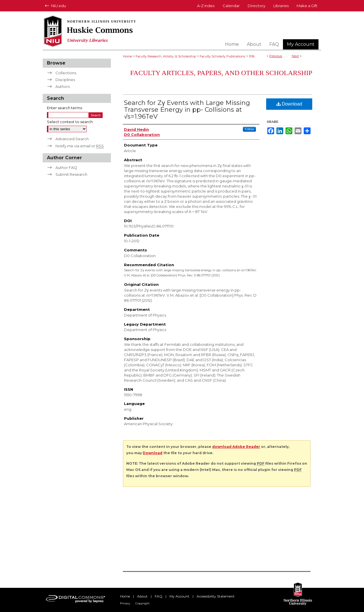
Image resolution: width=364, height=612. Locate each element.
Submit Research (71, 174)
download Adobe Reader (236, 447)
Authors (63, 86)
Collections (66, 73)
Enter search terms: (65, 108)
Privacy (125, 603)
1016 (252, 56)
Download (289, 104)
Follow (249, 129)
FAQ (159, 596)
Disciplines (65, 80)
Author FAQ (66, 168)
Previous (276, 56)
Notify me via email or (80, 146)
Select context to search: (70, 122)
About (142, 596)
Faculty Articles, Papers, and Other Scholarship (221, 73)
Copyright (142, 603)
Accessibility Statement (216, 596)
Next (295, 56)
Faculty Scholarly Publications (222, 56)
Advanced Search (72, 139)
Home (127, 56)
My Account (179, 596)
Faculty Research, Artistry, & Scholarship (166, 56)
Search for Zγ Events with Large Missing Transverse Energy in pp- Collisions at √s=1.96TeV (187, 110)
